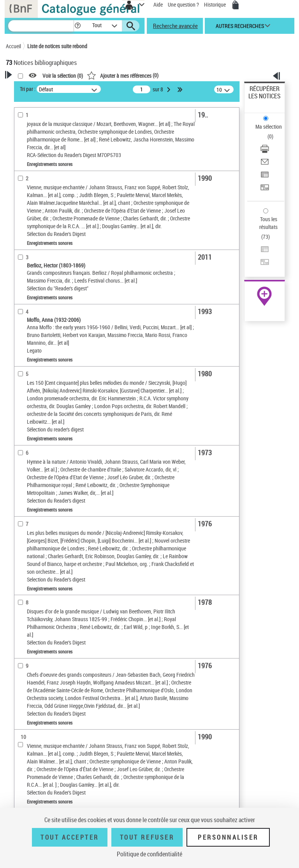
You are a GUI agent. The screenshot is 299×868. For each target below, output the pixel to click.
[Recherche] (41, 26)
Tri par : (28, 89)
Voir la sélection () (63, 76)
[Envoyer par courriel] (265, 164)
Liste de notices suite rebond (57, 46)
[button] (78, 26)
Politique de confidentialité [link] (149, 854)
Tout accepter (70, 837)
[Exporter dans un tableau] (265, 177)
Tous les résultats (268, 223)
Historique (215, 4)
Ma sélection (269, 127)
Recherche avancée (175, 26)
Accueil (13, 46)
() (123, 75)
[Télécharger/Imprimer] (265, 151)
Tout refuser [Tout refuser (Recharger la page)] (147, 837)
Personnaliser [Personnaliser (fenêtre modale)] (228, 837)
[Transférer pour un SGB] (265, 190)
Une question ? (183, 4)
